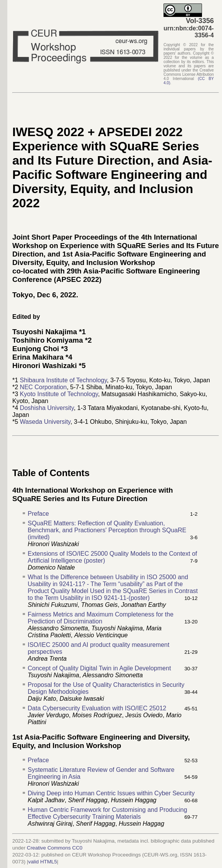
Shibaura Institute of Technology (63, 380)
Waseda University (45, 422)
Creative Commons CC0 (55, 848)
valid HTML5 (43, 862)
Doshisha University (47, 408)
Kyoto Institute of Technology (59, 394)
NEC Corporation (43, 387)
